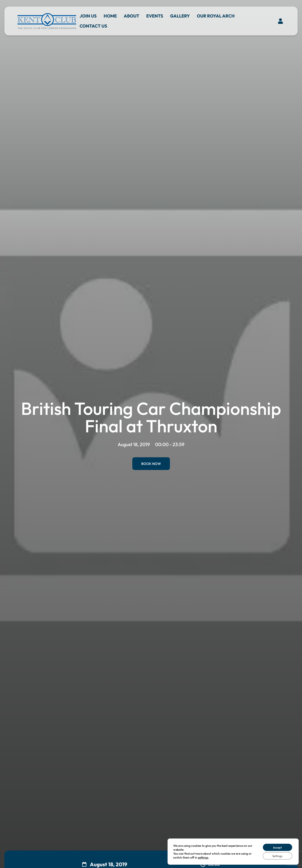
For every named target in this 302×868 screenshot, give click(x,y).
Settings (276, 856)
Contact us (93, 26)
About (132, 16)
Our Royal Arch (216, 16)
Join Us (88, 16)
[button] (281, 21)
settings (207, 857)
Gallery (180, 16)
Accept (276, 846)
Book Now (151, 464)
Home (110, 16)
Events (155, 16)
